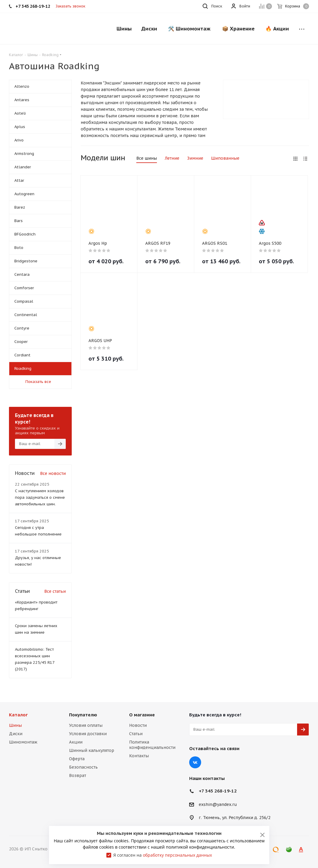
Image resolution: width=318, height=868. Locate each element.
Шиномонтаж (23, 742)
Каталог (18, 715)
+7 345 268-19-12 (218, 791)
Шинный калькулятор (92, 750)
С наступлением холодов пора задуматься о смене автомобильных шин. (40, 497)
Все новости (53, 473)
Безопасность (83, 767)
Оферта (77, 759)
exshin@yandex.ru (218, 804)
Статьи (136, 734)
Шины (15, 725)
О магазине (142, 715)
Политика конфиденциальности (152, 745)
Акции (76, 742)
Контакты (139, 756)
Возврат (78, 775)
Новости (138, 725)
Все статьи (55, 591)
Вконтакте (195, 762)
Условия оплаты (86, 725)
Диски (16, 734)
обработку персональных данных (177, 855)
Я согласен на (163, 855)
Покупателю (83, 715)
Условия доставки (88, 734)
